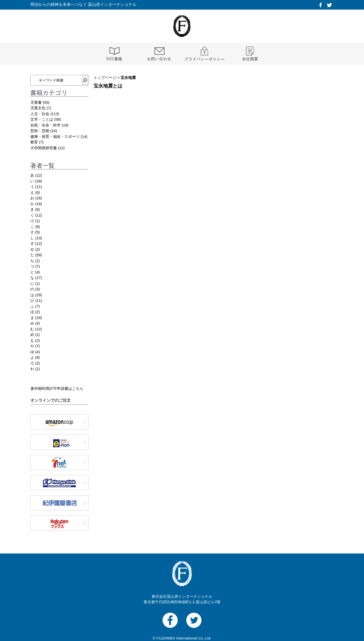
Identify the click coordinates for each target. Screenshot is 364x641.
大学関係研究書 (44, 148)
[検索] (85, 80)
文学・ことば (42, 119)
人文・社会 (40, 114)
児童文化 (38, 108)
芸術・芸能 (40, 131)
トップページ (105, 78)
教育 (34, 142)
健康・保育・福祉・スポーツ (55, 136)
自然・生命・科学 (45, 125)
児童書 (36, 102)
